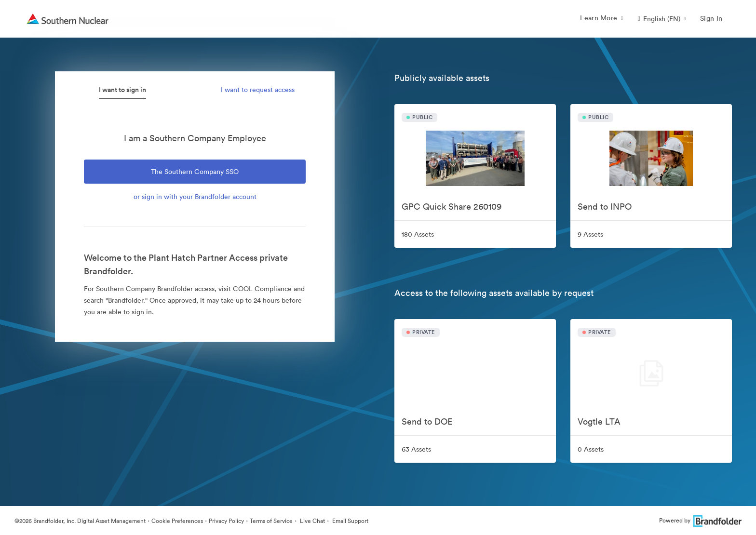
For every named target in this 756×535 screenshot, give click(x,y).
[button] (661, 19)
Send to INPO (605, 207)
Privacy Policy (226, 521)
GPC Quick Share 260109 (452, 207)
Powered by (700, 520)
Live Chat (312, 521)
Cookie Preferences (177, 521)
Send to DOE (427, 421)
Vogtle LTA (599, 421)
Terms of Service (271, 521)
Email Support (350, 521)
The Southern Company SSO (195, 172)
